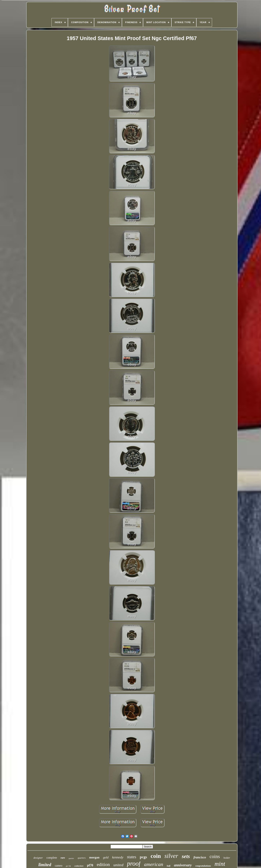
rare (63, 858)
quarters (82, 858)
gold (106, 857)
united (118, 865)
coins (215, 856)
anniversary (183, 865)
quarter (71, 858)
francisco (200, 857)
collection (79, 866)
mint (220, 864)
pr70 (68, 866)
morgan (94, 857)
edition (103, 864)
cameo (59, 866)
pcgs (143, 857)
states (132, 857)
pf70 (90, 865)
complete (52, 858)
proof (134, 864)
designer (38, 858)
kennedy (118, 857)
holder (227, 858)
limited (45, 865)
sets (186, 856)
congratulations (203, 866)
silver (171, 856)
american (154, 864)
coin (156, 856)
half (169, 866)
